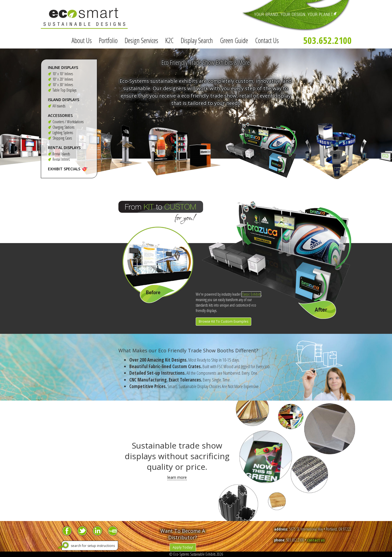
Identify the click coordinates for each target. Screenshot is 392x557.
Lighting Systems (63, 133)
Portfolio (108, 40)
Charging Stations (63, 127)
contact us (316, 540)
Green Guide (234, 40)
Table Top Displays (65, 90)
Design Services (141, 40)
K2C (169, 40)
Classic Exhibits (251, 294)
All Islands (59, 106)
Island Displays (64, 100)
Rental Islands (61, 154)
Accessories (60, 115)
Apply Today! (183, 547)
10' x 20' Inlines (63, 79)
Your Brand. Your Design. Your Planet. (289, 16)
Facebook (67, 531)
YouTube (113, 531)
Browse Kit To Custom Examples (223, 321)
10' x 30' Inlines (63, 85)
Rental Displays (64, 148)
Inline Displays (63, 67)
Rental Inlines (61, 159)
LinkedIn (97, 531)
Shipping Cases (62, 138)
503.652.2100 (327, 40)
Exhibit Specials (64, 169)
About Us (82, 40)
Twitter (82, 531)
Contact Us (267, 40)
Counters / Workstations (68, 122)
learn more (177, 477)
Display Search (197, 40)
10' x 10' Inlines (63, 74)
